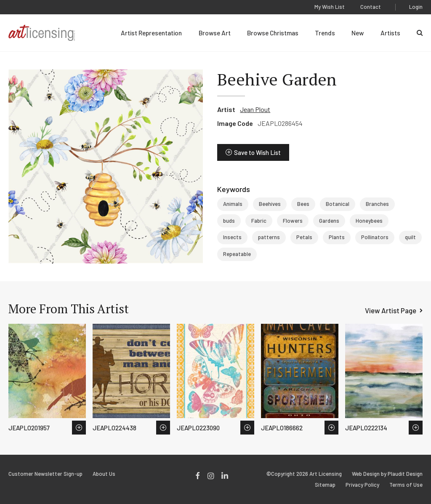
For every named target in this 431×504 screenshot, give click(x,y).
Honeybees (369, 221)
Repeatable (237, 254)
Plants (337, 237)
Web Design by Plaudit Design (387, 474)
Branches (377, 204)
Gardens (329, 221)
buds (229, 221)
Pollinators (375, 237)
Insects (232, 237)
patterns (269, 237)
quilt (410, 237)
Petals (304, 237)
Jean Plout (255, 109)
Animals (233, 204)
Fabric (259, 221)
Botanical (338, 204)
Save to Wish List (257, 152)
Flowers (293, 221)
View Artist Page (391, 310)
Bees (303, 204)
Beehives (270, 204)
